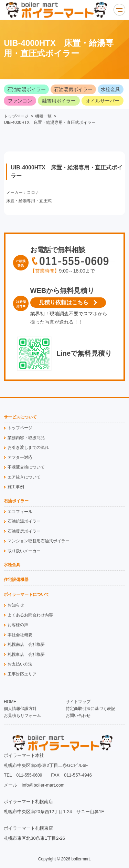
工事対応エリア (22, 674)
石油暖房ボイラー (73, 89)
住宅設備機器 (16, 580)
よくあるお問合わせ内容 (30, 615)
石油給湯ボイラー (26, 89)
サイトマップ (78, 702)
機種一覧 (43, 116)
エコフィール (20, 512)
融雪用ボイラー (59, 101)
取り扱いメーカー (24, 551)
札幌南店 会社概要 (26, 644)
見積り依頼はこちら (64, 302)
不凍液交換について (26, 467)
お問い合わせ (78, 716)
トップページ (16, 116)
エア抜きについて (24, 477)
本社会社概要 (20, 635)
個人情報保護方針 (20, 709)
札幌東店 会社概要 (26, 654)
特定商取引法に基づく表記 (90, 709)
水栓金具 (110, 89)
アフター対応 (20, 457)
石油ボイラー (16, 501)
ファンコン (20, 101)
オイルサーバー (103, 101)
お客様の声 (18, 625)
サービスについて (20, 417)
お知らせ (16, 605)
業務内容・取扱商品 (26, 438)
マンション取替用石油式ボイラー (39, 541)
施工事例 (16, 487)
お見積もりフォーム (22, 716)
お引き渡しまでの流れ (28, 447)
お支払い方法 (20, 664)
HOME (10, 702)
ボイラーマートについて (26, 595)
